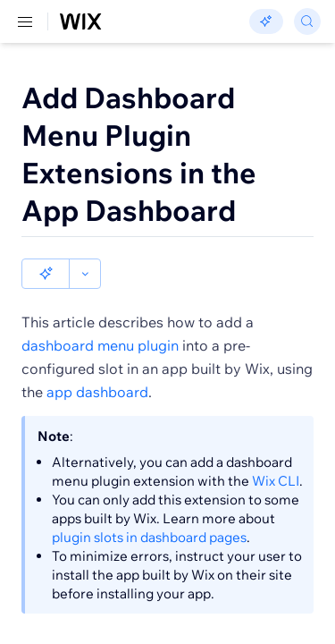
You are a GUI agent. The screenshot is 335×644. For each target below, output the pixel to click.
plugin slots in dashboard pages (149, 507)
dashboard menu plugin (100, 315)
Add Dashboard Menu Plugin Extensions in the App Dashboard (139, 154)
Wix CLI (276, 450)
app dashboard (97, 361)
